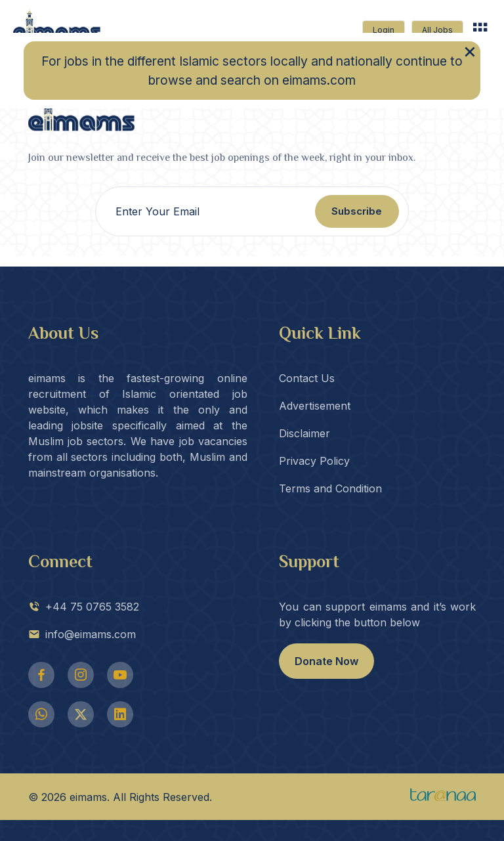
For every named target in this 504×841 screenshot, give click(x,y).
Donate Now (326, 661)
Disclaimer (304, 433)
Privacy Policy (314, 461)
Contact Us (307, 378)
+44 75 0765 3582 (84, 607)
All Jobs (437, 30)
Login (384, 30)
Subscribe (357, 211)
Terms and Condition (330, 488)
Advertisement (315, 406)
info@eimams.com (82, 634)
